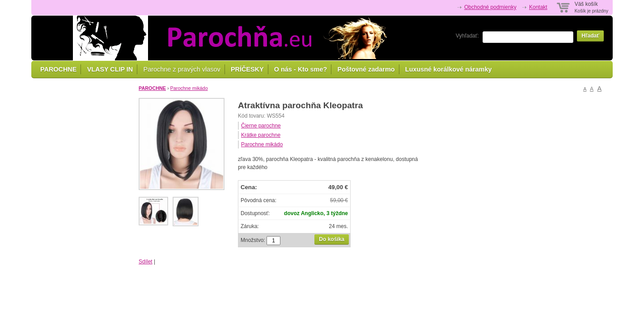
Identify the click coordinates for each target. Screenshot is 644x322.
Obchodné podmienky (490, 7)
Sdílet (146, 262)
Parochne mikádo (189, 88)
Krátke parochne (261, 135)
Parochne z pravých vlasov (182, 69)
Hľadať (590, 36)
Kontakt (538, 7)
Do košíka (332, 239)
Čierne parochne (261, 126)
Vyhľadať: (467, 36)
